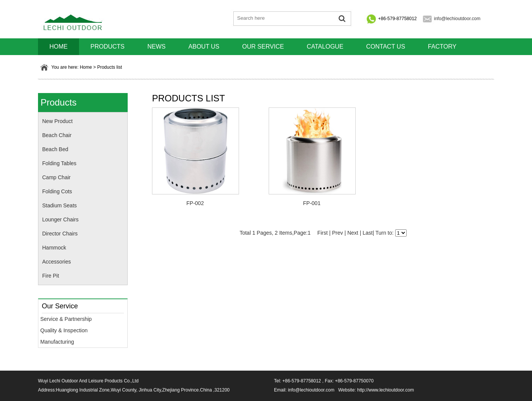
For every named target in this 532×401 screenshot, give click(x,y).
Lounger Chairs (60, 219)
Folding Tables (59, 163)
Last (367, 233)
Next (353, 233)
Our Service (263, 47)
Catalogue (325, 47)
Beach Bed (55, 149)
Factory (442, 47)
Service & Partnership (66, 319)
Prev (338, 233)
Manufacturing (57, 342)
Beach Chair (57, 135)
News (157, 47)
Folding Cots (57, 191)
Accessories (56, 262)
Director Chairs (60, 234)
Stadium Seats (59, 205)
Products (108, 47)
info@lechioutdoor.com (457, 19)
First (322, 233)
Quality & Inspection (64, 330)
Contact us (386, 47)
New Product (57, 121)
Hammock (54, 248)
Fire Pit (51, 276)
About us (204, 47)
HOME (59, 47)
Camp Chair (56, 177)
